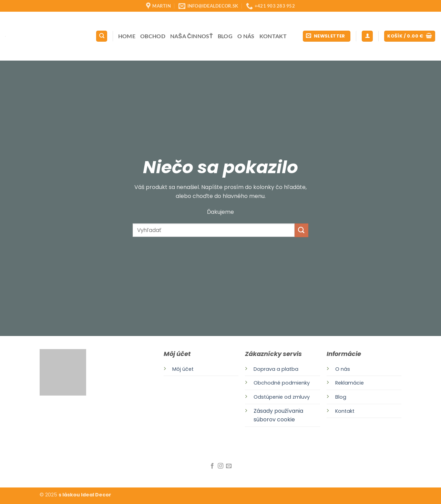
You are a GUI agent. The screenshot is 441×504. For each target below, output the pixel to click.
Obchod (153, 36)
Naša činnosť (192, 36)
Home (127, 36)
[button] (327, 36)
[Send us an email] (229, 466)
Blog (225, 36)
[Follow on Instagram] (220, 466)
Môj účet (183, 369)
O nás (246, 36)
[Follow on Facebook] (212, 466)
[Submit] (301, 230)
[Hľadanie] (102, 36)
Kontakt (273, 36)
